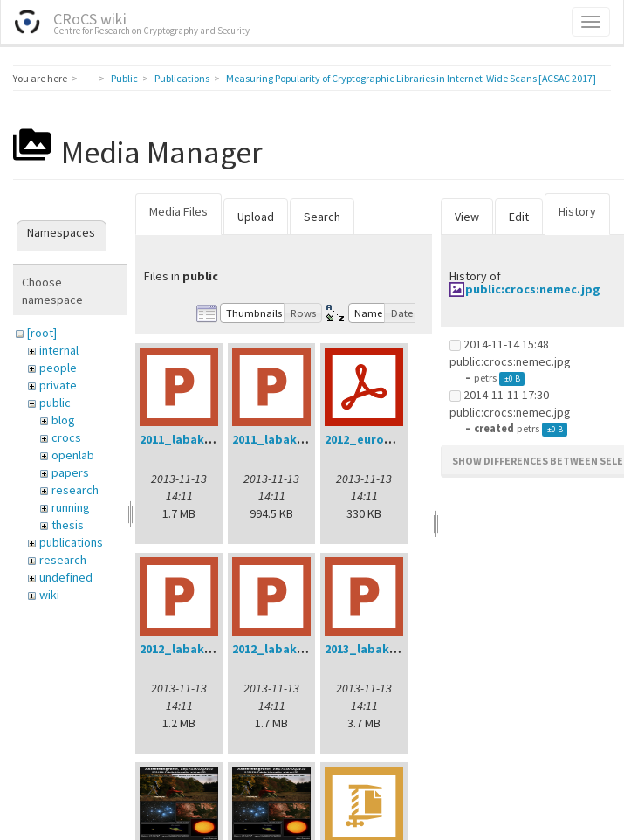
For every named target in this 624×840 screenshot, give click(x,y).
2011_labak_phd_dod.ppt (216, 439)
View (467, 217)
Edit (519, 217)
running (71, 507)
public (55, 403)
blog (63, 420)
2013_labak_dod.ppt (385, 649)
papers (70, 472)
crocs (66, 437)
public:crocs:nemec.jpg (533, 289)
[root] (42, 333)
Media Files (178, 211)
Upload (256, 217)
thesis (68, 525)
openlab (73, 455)
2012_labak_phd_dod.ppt (308, 649)
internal (59, 350)
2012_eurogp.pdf (374, 439)
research (75, 490)
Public (124, 78)
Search (322, 217)
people (58, 368)
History (577, 211)
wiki (49, 595)
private (58, 385)
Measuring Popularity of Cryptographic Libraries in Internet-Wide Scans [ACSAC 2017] (411, 78)
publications (71, 542)
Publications (182, 78)
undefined (66, 577)
